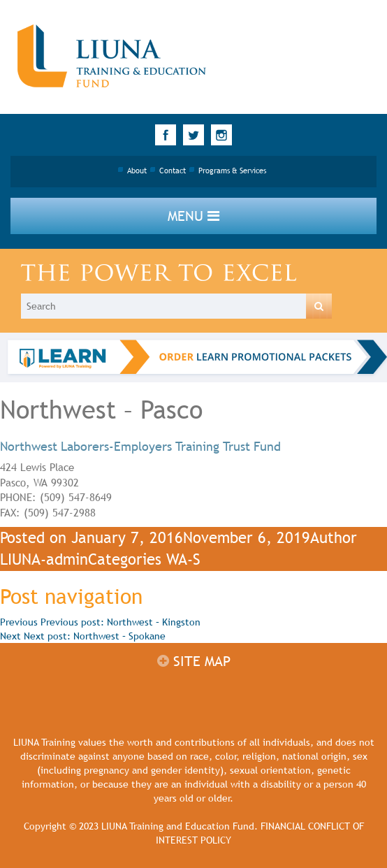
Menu (193, 216)
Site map (194, 661)
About (137, 171)
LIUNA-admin (44, 559)
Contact (173, 171)
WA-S (183, 559)
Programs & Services (232, 171)
